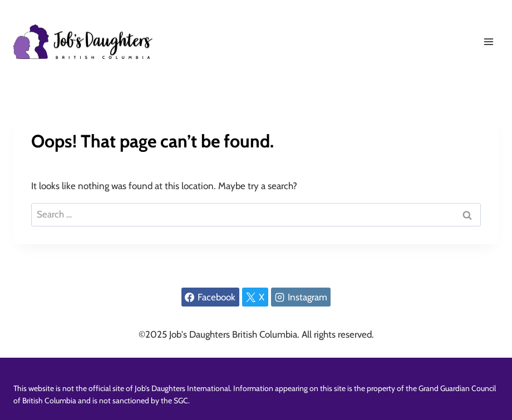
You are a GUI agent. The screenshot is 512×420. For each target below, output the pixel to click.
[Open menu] (488, 41)
